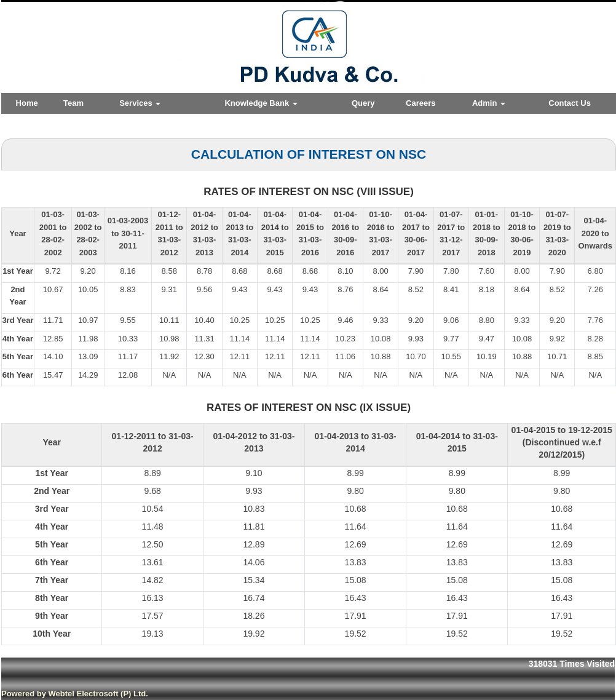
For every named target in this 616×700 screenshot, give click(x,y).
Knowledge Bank (261, 103)
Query (363, 103)
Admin (489, 103)
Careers (421, 103)
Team (73, 103)
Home (27, 103)
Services (140, 103)
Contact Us (570, 103)
